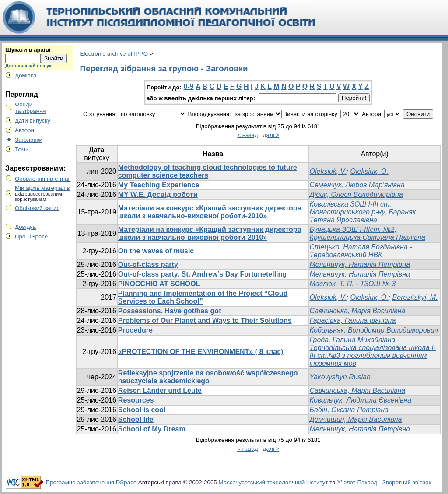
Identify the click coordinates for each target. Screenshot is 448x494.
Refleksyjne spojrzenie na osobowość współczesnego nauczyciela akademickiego (208, 377)
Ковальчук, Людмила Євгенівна (360, 400)
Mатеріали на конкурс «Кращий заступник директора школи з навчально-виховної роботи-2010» (210, 212)
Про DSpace (31, 236)
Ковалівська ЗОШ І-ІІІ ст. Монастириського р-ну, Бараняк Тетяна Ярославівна (362, 212)
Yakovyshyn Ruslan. (341, 377)
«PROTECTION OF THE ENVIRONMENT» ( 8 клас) (201, 352)
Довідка (25, 227)
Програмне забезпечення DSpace (91, 482)
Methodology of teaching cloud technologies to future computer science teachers (208, 171)
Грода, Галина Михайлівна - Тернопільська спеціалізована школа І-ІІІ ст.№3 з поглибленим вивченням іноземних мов (372, 352)
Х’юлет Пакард (357, 482)
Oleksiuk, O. (369, 171)
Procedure (135, 330)
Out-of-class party (148, 265)
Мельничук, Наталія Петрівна (359, 265)
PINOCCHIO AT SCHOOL (159, 284)
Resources (136, 400)
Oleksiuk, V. (328, 171)
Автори (24, 130)
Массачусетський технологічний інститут (273, 482)
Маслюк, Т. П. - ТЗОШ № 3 (352, 284)
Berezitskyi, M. (415, 297)
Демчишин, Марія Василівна (355, 419)
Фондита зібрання (30, 108)
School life (136, 419)
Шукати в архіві (28, 50)
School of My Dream (152, 429)
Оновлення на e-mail (43, 179)
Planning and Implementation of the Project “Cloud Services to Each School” (203, 297)
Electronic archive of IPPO (114, 54)
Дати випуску (33, 121)
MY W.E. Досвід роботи (158, 194)
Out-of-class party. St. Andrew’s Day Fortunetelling (202, 274)
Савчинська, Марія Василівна (357, 311)
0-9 (189, 86)
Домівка (26, 75)
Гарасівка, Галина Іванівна (352, 321)
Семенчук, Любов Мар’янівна (357, 185)
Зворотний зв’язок (407, 482)
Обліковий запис (37, 208)
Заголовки (29, 140)
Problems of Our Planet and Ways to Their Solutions (205, 321)
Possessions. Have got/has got (170, 311)
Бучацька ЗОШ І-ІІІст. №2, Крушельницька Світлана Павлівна (367, 233)
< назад (247, 135)
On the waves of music (156, 251)
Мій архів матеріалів (42, 188)
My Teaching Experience (159, 185)
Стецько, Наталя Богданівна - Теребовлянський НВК (360, 251)
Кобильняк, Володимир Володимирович (374, 330)
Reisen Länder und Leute (160, 391)
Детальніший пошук (28, 66)
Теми (22, 149)
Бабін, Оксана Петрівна (349, 410)
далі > (271, 135)
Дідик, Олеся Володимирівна (356, 194)
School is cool (142, 410)
